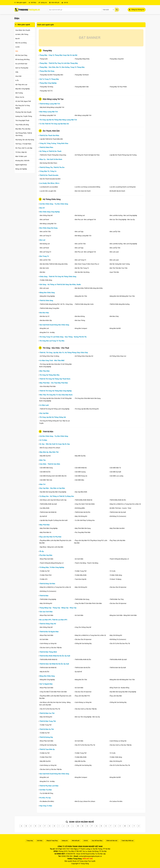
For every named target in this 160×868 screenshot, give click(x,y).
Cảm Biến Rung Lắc (81, 476)
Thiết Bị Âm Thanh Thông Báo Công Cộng (53, 155)
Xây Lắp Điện (44, 413)
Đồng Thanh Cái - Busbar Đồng (119, 688)
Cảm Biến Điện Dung (46, 468)
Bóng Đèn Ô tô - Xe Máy (47, 332)
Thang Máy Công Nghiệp (48, 83)
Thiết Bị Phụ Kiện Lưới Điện (49, 786)
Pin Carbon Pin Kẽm (116, 801)
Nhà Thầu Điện (45, 371)
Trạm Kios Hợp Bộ (81, 579)
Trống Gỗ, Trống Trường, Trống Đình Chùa (54, 143)
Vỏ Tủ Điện (43, 440)
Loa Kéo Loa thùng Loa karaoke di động (87, 187)
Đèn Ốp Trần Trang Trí (82, 268)
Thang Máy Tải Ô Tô (46, 91)
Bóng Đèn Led (44, 328)
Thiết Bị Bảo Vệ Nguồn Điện (49, 632)
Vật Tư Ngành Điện (46, 684)
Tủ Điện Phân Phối (46, 575)
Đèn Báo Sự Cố (45, 316)
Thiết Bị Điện (44, 596)
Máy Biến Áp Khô (45, 456)
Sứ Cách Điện (79, 559)
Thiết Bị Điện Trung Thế (48, 721)
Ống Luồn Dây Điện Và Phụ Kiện (50, 537)
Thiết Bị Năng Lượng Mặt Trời (50, 104)
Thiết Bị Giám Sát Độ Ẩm (83, 512)
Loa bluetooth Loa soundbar (49, 187)
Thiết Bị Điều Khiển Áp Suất (48, 504)
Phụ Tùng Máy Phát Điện (83, 532)
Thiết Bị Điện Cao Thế (47, 713)
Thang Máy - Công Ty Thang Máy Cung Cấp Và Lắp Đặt (58, 55)
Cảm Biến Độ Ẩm (45, 472)
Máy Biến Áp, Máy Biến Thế (49, 452)
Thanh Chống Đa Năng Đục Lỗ (119, 559)
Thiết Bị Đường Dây (46, 737)
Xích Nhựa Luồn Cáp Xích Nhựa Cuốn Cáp (53, 500)
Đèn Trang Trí (44, 256)
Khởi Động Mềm (80, 508)
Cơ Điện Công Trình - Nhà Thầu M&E (52, 361)
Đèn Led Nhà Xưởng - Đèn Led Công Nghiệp (123, 215)
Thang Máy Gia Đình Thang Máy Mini (51, 75)
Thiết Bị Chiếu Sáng (46, 301)
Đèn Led (42, 240)
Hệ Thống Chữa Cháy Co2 (118, 356)
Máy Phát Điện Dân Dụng (83, 528)
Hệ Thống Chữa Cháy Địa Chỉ (84, 356)
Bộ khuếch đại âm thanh (117, 191)
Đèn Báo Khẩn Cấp (46, 320)
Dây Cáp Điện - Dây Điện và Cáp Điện (52, 488)
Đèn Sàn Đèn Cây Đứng (82, 272)
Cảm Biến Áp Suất (115, 472)
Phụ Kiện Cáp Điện (46, 555)
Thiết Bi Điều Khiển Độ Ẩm (118, 500)
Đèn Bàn (43, 272)
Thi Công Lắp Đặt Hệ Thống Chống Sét (53, 417)
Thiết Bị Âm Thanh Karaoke (49, 175)
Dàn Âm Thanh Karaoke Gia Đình (50, 179)
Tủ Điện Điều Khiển (81, 575)
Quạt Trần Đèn (114, 272)
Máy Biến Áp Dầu (80, 456)
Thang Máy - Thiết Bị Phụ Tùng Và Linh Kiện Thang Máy (59, 63)
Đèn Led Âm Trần (45, 232)
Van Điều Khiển (45, 508)
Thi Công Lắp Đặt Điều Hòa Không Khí (87, 409)
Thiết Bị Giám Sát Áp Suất (118, 512)
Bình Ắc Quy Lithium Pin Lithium (50, 448)
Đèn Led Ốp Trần (115, 232)
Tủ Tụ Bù (113, 571)
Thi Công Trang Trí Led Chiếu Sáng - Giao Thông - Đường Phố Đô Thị (63, 337)
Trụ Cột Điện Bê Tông (46, 793)
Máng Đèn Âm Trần (81, 296)
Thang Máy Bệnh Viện (82, 87)
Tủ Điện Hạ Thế (45, 571)
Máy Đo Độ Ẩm (45, 672)
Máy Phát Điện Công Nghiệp (49, 528)
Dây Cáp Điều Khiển (81, 492)
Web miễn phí (54, 2)
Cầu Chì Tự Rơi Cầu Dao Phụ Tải (120, 643)
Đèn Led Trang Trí (45, 236)
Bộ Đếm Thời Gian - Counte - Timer (121, 508)
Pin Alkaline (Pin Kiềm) (47, 801)
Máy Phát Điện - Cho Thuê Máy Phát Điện (54, 383)
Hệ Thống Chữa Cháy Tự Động (49, 356)
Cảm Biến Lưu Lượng (116, 476)
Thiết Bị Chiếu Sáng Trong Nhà (49, 308)
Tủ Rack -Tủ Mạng (116, 579)
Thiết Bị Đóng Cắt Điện (47, 584)
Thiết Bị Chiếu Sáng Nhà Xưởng (120, 304)
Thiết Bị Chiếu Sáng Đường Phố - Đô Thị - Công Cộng (56, 304)
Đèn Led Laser (114, 252)
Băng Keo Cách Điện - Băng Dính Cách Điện (123, 615)
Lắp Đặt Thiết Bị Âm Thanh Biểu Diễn (51, 139)
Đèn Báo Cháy (114, 316)
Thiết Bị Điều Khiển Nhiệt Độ (84, 500)
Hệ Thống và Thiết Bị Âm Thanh (50, 151)
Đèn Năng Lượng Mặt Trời (83, 115)
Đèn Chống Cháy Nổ (46, 215)
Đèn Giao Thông (80, 320)
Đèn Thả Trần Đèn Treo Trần (119, 268)
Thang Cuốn (44, 59)
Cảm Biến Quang (80, 472)
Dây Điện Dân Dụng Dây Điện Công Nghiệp (53, 492)
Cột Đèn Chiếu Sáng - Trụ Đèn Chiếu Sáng (54, 204)
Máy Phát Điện (45, 525)
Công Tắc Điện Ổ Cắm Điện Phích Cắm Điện (88, 603)
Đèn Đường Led (80, 215)
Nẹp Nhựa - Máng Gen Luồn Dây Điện (52, 547)
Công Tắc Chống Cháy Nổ (83, 627)
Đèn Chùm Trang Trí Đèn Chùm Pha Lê (87, 264)
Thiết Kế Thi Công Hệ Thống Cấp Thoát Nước (55, 379)
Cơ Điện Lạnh (44, 405)
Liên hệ (65, 2)
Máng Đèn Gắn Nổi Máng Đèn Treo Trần (122, 296)
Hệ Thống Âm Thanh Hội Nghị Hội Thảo (87, 155)
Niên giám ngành (20, 2)
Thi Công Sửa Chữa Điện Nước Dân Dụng (88, 398)
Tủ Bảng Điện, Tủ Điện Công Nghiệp (52, 567)
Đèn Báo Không (80, 316)
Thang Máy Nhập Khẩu (82, 59)
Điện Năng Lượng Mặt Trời (49, 112)
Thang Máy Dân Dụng (47, 71)
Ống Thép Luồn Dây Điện (118, 540)
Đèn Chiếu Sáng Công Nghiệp (50, 212)
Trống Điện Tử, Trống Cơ (48, 171)
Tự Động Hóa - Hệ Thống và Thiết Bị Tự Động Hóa (57, 496)
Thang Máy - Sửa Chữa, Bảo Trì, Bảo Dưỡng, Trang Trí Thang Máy (62, 67)
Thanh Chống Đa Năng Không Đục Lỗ (52, 563)
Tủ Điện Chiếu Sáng (46, 280)
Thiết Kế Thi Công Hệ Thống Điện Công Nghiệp (56, 391)
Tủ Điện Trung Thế (81, 571)
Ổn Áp (42, 551)
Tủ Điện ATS (44, 579)
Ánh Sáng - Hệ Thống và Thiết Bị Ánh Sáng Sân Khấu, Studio (60, 285)
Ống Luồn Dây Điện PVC (82, 696)
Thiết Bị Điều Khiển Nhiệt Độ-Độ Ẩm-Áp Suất (55, 656)
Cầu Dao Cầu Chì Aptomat (118, 587)
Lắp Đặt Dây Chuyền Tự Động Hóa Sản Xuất (54, 520)
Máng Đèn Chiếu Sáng (47, 293)
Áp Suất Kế (43, 516)
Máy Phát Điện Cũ (46, 532)
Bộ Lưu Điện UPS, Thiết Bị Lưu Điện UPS (53, 620)
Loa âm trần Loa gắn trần (48, 191)
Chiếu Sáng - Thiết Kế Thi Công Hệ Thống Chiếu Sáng (58, 277)
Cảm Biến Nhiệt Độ (81, 468)
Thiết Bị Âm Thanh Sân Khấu (49, 135)
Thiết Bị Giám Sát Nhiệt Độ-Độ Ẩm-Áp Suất (54, 664)
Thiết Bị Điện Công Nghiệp (48, 599)
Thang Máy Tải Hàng (46, 87)
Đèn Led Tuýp (79, 232)
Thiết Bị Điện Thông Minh (48, 652)
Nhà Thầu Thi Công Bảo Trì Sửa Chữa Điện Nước (56, 395)
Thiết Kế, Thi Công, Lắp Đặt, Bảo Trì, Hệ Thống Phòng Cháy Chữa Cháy (64, 353)
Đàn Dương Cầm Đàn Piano (49, 163)
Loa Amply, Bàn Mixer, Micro (49, 183)
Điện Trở (42, 484)
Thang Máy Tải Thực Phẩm (118, 87)
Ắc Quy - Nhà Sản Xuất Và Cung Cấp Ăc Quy (55, 444)
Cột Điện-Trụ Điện (46, 790)
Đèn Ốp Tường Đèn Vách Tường (120, 264)
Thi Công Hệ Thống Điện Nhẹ (49, 375)
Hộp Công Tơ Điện (46, 806)
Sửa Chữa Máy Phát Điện (48, 386)
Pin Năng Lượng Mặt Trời (48, 115)
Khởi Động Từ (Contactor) (118, 516)
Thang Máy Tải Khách (82, 75)
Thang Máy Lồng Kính (117, 59)
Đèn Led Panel (44, 220)
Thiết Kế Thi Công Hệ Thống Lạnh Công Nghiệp (55, 409)
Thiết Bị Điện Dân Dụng (82, 599)
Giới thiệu (32, 2)
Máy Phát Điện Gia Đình (117, 528)
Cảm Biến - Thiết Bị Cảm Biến (50, 464)
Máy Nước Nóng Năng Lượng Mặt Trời (52, 107)
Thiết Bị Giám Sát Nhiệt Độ (48, 512)
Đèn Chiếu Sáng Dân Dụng (49, 228)
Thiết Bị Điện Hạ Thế (47, 729)
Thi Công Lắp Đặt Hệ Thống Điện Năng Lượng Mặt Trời (58, 120)
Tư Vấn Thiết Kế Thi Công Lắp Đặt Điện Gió (54, 124)
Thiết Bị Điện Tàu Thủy (117, 599)
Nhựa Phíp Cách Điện (47, 559)
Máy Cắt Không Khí (81, 516)
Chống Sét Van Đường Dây (83, 643)
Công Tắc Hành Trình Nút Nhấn (85, 504)
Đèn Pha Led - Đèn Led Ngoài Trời (85, 220)
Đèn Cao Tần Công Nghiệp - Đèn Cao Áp (122, 220)
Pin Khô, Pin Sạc (45, 798)
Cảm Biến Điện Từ (115, 468)
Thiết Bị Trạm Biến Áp (47, 749)
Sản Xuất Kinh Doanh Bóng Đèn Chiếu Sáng (54, 325)
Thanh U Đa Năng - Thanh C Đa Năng (87, 563)
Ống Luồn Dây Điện (116, 696)
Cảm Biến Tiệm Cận (46, 480)
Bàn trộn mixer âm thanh (83, 191)
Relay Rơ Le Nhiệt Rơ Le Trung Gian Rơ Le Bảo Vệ (125, 504)
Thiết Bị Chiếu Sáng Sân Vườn (84, 304)
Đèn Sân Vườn (44, 268)
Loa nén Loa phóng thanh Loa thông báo (123, 187)
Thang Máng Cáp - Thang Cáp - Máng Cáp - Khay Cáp (58, 608)
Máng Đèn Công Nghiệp (47, 296)
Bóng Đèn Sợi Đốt (115, 328)
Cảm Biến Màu (79, 480)
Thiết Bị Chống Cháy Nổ (48, 624)
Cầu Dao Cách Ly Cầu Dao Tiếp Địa (51, 648)
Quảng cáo (43, 2)
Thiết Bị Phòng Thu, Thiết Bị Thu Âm (52, 167)
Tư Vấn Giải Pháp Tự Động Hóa (85, 520)
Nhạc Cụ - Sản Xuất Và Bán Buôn (51, 159)
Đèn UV (42, 208)
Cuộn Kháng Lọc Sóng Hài (48, 643)
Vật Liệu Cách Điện (46, 612)
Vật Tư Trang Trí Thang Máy (49, 79)
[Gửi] (117, 10)
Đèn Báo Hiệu (44, 313)
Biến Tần (43, 460)
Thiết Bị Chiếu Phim (46, 147)
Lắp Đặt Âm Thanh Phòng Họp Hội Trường (123, 155)
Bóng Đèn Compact (81, 328)
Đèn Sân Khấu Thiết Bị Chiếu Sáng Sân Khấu (54, 264)
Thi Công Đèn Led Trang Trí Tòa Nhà (52, 341)
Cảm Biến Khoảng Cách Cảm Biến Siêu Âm (53, 476)
